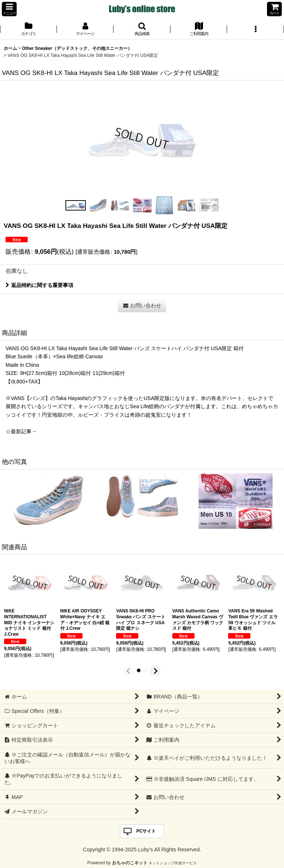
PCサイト (146, 831)
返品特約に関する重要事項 (39, 285)
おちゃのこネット (130, 863)
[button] (9, 9)
